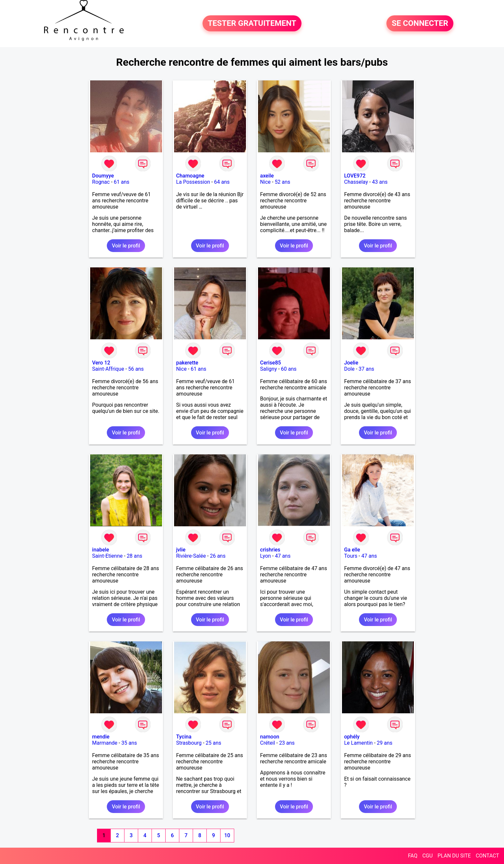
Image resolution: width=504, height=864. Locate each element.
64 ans (222, 182)
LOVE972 (355, 176)
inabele (101, 550)
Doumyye (103, 176)
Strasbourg (189, 743)
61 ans (122, 182)
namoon (270, 737)
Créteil (268, 743)
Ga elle (352, 550)
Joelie (351, 363)
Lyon (265, 556)
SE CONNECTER (420, 24)
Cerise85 (270, 363)
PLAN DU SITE (454, 856)
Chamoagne (190, 176)
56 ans (136, 369)
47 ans (283, 556)
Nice (265, 182)
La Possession (193, 182)
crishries (270, 550)
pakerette (187, 363)
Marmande (105, 743)
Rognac (101, 182)
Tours (350, 556)
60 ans (289, 369)
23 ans (287, 743)
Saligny (268, 369)
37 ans (366, 369)
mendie (101, 737)
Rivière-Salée (191, 556)
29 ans (385, 743)
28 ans (135, 556)
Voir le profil (126, 246)
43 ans (380, 182)
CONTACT (487, 856)
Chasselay (356, 182)
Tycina (184, 737)
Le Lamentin (358, 743)
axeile (267, 176)
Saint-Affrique (108, 369)
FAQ (413, 856)
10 (227, 835)
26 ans (218, 556)
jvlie (181, 550)
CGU (428, 856)
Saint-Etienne (107, 556)
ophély (352, 737)
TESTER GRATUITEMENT (252, 24)
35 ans (129, 743)
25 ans (214, 743)
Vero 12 (101, 363)
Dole (349, 369)
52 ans (283, 182)
